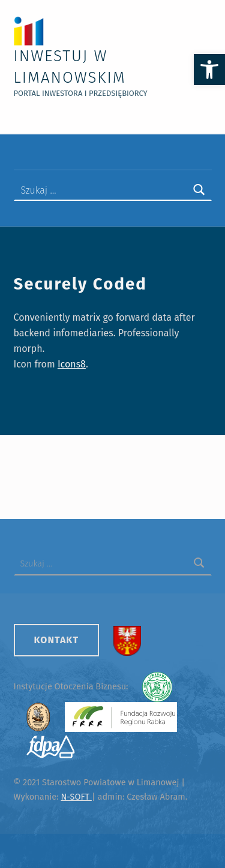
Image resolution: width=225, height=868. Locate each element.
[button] (209, 70)
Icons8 (72, 364)
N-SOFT (76, 797)
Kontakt (57, 640)
